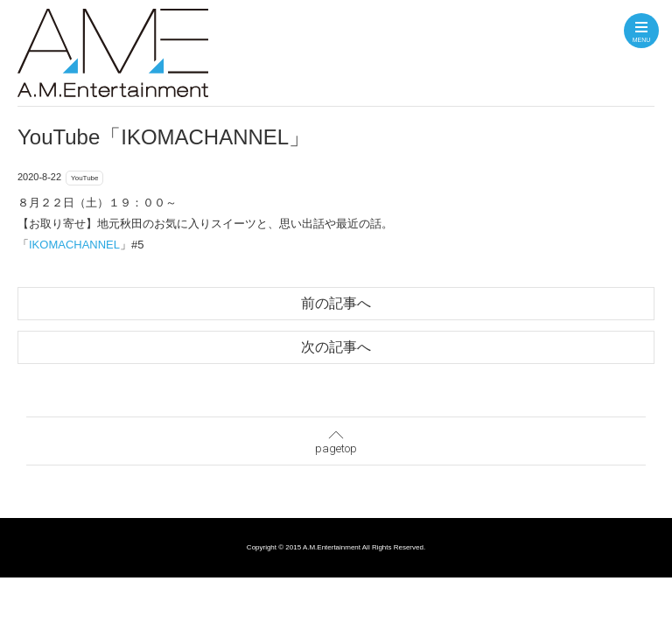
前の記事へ (336, 303)
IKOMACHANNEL (74, 245)
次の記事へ (336, 347)
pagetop (336, 439)
